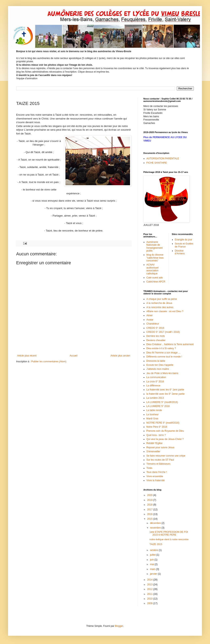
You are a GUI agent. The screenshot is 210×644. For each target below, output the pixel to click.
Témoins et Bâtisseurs (158, 464)
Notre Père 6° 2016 (157, 427)
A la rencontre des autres (160, 307)
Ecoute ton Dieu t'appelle (160, 365)
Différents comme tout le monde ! (164, 357)
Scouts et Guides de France (184, 245)
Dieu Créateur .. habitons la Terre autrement (170, 344)
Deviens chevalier (156, 340)
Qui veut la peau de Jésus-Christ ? (165, 439)
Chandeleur (153, 324)
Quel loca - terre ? (156, 435)
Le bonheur (153, 415)
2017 (150, 510)
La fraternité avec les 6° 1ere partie (165, 390)
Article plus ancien (120, 356)
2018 (150, 505)
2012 (150, 589)
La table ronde (154, 410)
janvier (154, 574)
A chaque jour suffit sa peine (162, 299)
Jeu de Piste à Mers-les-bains (162, 373)
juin (152, 560)
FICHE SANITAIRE (157, 163)
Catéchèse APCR (156, 282)
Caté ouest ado (155, 278)
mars (153, 569)
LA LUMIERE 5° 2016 (158, 406)
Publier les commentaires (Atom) (49, 362)
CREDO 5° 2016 (155, 328)
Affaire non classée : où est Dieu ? (165, 311)
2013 (150, 585)
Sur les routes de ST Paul (160, 460)
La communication (156, 377)
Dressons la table (156, 361)
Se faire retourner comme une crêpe (166, 456)
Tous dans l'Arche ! (157, 472)
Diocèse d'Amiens (180, 252)
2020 (150, 495)
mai (152, 564)
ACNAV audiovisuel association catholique (152, 269)
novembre (156, 528)
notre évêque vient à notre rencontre (169, 539)
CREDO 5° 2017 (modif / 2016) (163, 332)
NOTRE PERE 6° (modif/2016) (163, 423)
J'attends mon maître (158, 369)
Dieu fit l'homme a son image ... (163, 353)
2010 (150, 599)
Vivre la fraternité (156, 480)
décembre (156, 523)
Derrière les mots (156, 336)
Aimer (150, 315)
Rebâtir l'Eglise (154, 443)
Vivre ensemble (155, 476)
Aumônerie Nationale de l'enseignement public (154, 246)
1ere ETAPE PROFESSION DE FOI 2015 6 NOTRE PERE (169, 533)
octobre (154, 550)
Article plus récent (27, 356)
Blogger (119, 626)
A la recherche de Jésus (159, 303)
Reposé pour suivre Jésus (160, 447)
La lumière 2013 (155, 398)
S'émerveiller (153, 452)
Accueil (74, 356)
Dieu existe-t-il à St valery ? (161, 348)
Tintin (149, 468)
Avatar (150, 320)
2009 (150, 603)
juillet (153, 555)
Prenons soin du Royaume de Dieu (165, 431)
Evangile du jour (184, 240)
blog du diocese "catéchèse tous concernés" (155, 258)
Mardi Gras (152, 419)
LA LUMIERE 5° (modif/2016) (162, 402)
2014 (150, 580)
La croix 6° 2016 (155, 382)
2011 (150, 594)
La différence (153, 386)
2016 (150, 514)
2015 (150, 519)
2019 (150, 500)
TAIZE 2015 (156, 544)
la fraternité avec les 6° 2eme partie (165, 394)
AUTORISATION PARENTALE (163, 159)
